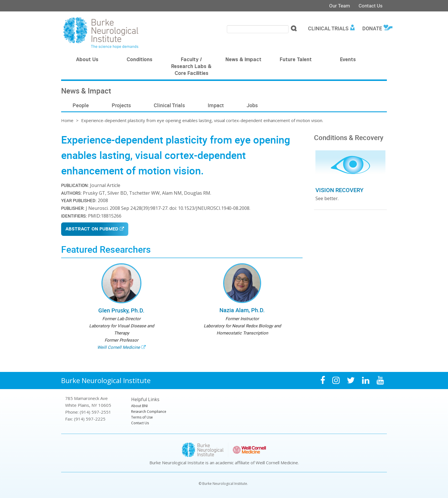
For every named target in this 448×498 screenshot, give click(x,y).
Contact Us (371, 6)
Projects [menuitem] (121, 105)
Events (348, 60)
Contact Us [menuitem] (140, 423)
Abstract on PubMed (92, 229)
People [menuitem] (81, 105)
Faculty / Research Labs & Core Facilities (191, 67)
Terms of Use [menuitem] (142, 417)
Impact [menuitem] (216, 105)
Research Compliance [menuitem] (149, 412)
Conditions (139, 60)
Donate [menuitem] (372, 28)
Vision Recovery (339, 190)
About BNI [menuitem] (139, 406)
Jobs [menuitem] (252, 105)
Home (67, 120)
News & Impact (243, 60)
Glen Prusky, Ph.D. (121, 310)
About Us (87, 60)
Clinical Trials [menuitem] (328, 28)
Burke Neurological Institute (106, 380)
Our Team (340, 6)
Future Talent (296, 60)
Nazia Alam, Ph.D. (242, 310)
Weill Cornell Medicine (119, 347)
